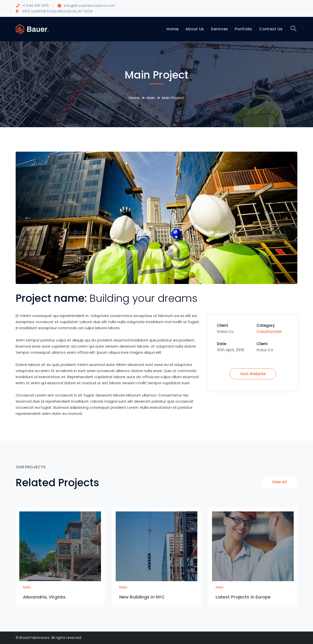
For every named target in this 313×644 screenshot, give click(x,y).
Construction (269, 332)
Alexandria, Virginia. (45, 597)
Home (134, 98)
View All (279, 482)
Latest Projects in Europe (243, 597)
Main (151, 98)
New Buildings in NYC (142, 597)
